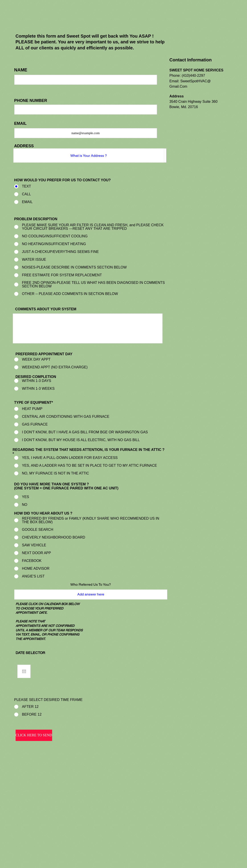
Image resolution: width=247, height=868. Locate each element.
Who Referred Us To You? (91, 585)
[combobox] (89, 155)
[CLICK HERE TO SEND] (34, 735)
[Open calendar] (24, 671)
